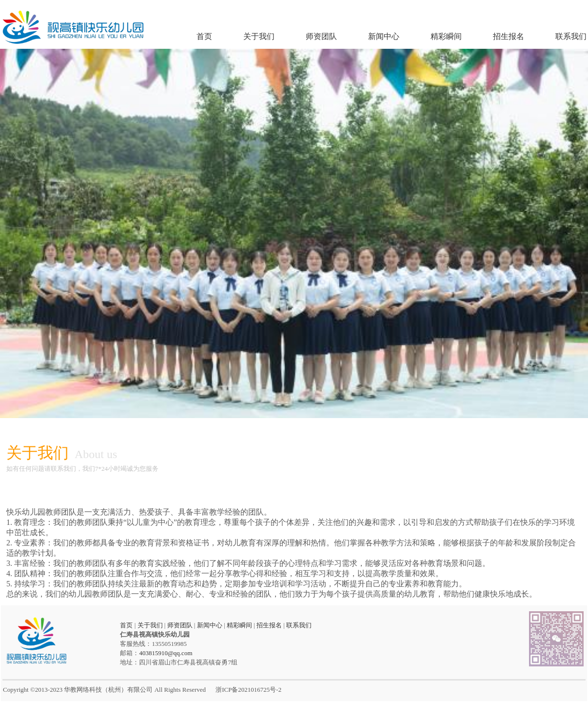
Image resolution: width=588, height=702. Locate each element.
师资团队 (321, 36)
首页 (204, 36)
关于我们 (259, 36)
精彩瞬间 (446, 36)
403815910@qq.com (166, 653)
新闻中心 (384, 36)
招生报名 (509, 36)
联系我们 (571, 36)
